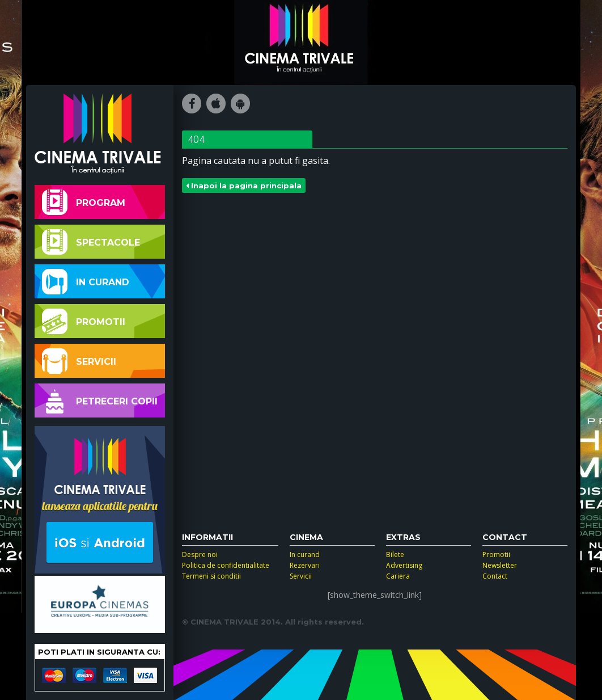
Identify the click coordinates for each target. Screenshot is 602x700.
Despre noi (200, 554)
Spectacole (91, 242)
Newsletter (500, 565)
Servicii (79, 361)
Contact (495, 576)
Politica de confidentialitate (226, 565)
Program (84, 202)
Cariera (398, 576)
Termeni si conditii (211, 576)
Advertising (404, 565)
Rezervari (305, 565)
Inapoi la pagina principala (244, 185)
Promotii (84, 321)
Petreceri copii (100, 401)
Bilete (395, 554)
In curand (86, 282)
